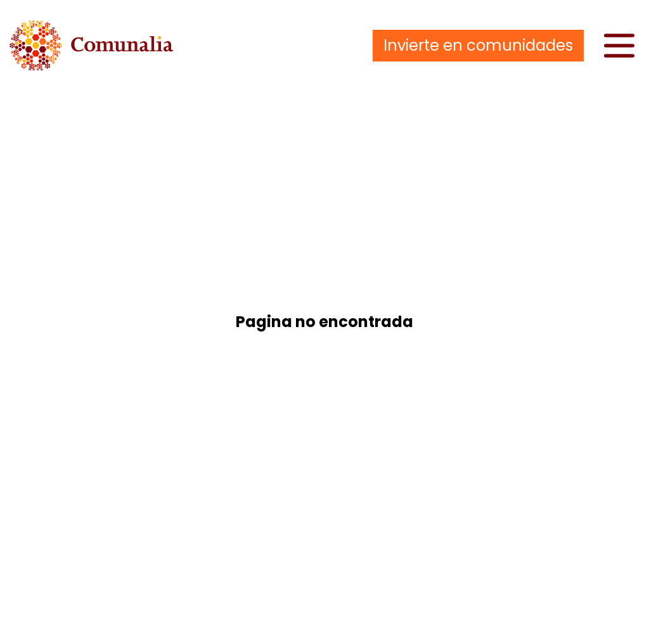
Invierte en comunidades (478, 45)
